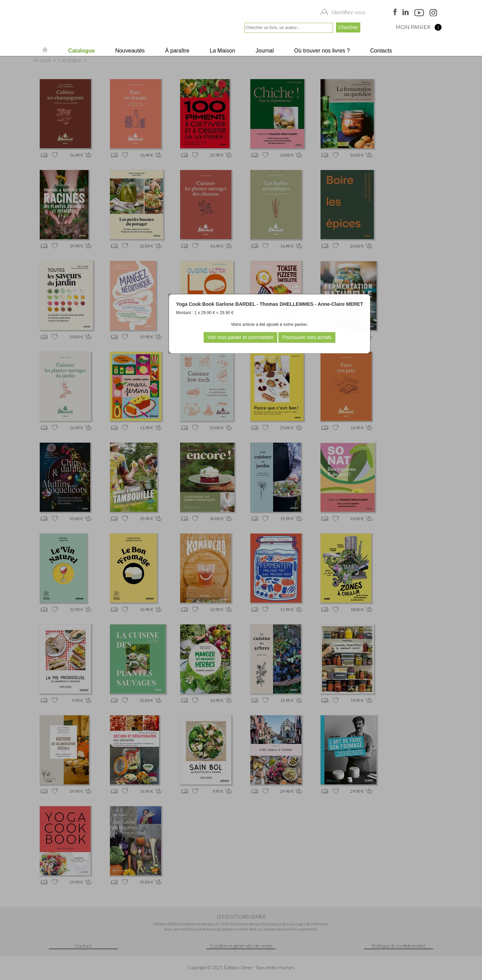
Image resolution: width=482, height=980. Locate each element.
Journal (264, 51)
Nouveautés (129, 51)
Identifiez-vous (348, 12)
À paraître (177, 51)
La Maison (222, 51)
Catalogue (81, 51)
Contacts (380, 51)
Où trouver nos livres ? (321, 51)
